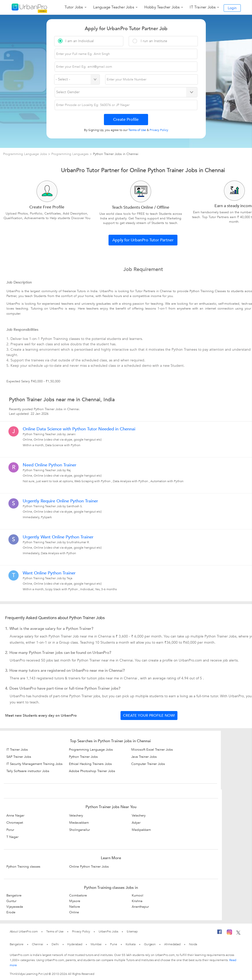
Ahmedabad (172, 944)
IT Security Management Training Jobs (34, 764)
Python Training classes (23, 867)
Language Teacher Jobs (114, 7)
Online (74, 912)
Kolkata (131, 944)
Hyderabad (75, 944)
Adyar (136, 823)
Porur (10, 830)
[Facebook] (220, 933)
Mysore (75, 901)
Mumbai (96, 944)
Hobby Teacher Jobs (162, 7)
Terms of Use (55, 931)
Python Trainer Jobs (83, 757)
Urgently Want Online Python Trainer (58, 537)
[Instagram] (229, 933)
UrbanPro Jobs (108, 931)
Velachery (76, 816)
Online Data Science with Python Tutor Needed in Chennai (79, 429)
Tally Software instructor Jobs (28, 771)
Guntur (11, 901)
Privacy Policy (81, 931)
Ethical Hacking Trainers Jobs (90, 764)
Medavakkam (79, 823)
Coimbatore (78, 895)
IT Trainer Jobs (203, 7)
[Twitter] (238, 933)
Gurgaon (150, 944)
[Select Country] (77, 79)
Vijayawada (15, 907)
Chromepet (15, 823)
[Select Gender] (126, 92)
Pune (114, 944)
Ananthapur (140, 907)
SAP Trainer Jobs (19, 757)
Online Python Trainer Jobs (89, 867)
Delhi (55, 944)
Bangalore (14, 895)
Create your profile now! (149, 716)
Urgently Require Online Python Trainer (60, 501)
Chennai (38, 944)
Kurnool (137, 895)
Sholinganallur (80, 830)
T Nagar (12, 837)
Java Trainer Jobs (144, 757)
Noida (193, 944)
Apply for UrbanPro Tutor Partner (143, 240)
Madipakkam (141, 830)
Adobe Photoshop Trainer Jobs (92, 771)
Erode (11, 912)
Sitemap (132, 931)
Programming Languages (70, 154)
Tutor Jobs (74, 7)
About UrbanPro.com (24, 931)
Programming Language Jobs (26, 154)
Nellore (75, 907)
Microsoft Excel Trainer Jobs (152, 750)
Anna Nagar (15, 816)
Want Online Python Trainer (49, 573)
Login (232, 8)
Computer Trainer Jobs (148, 764)
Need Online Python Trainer (50, 465)
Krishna (137, 901)
